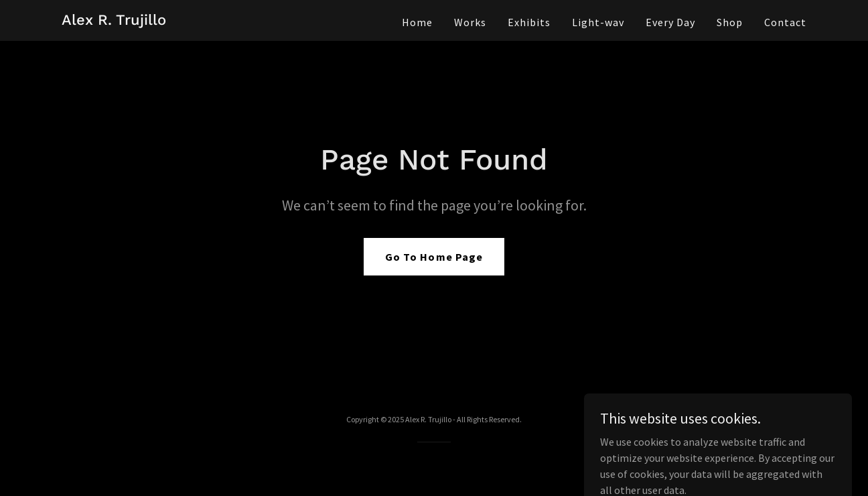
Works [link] (470, 22)
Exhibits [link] (529, 22)
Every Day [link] (670, 22)
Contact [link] (785, 22)
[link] (114, 21)
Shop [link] (730, 22)
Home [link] (417, 22)
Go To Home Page (434, 257)
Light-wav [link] (598, 22)
